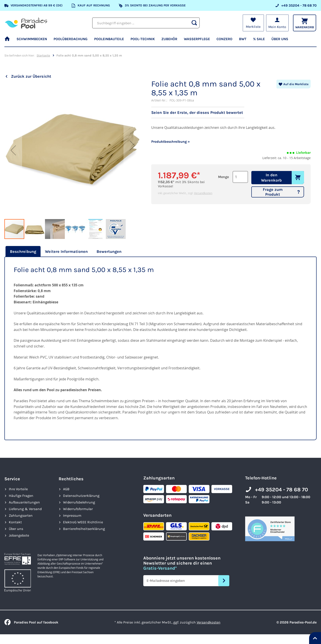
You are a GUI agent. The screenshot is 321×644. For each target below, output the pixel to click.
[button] (13, 150)
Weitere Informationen (66, 252)
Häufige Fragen (21, 496)
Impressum (72, 515)
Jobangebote (19, 535)
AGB (66, 489)
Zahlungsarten (21, 515)
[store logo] (26, 23)
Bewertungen (109, 252)
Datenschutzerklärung (81, 496)
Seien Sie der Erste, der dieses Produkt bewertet (197, 113)
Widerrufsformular (78, 509)
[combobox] (146, 23)
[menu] (160, 41)
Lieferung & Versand (25, 509)
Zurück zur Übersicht (31, 76)
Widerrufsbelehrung (79, 502)
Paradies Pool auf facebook (31, 622)
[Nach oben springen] (315, 638)
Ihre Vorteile (18, 489)
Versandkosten (203, 193)
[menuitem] (9, 41)
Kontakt (15, 522)
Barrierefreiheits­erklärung (84, 529)
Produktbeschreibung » (171, 142)
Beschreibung (23, 252)
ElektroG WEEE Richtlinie (83, 522)
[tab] (22, 252)
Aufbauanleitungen (24, 502)
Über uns (16, 529)
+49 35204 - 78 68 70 (282, 490)
